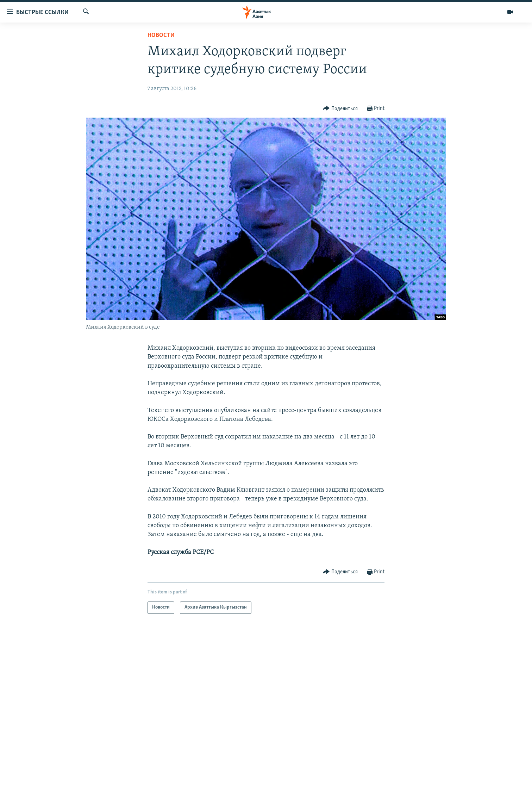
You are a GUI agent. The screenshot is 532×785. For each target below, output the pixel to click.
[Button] (340, 109)
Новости (161, 35)
